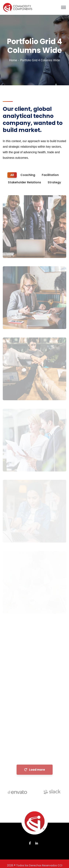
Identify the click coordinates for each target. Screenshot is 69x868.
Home (13, 60)
